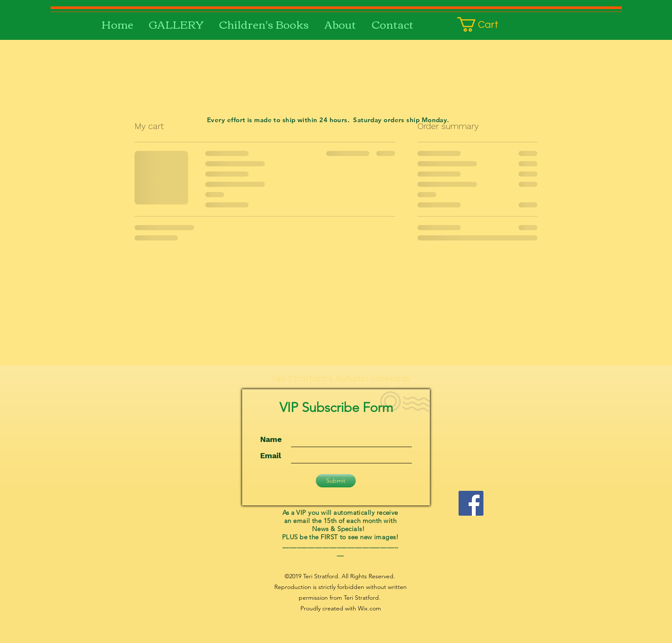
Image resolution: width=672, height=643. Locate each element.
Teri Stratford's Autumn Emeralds (340, 379)
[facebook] (471, 503)
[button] (485, 24)
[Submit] (336, 481)
